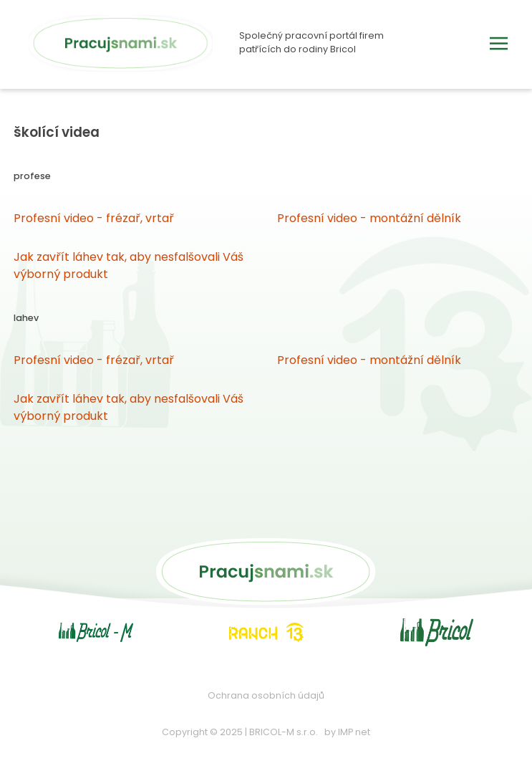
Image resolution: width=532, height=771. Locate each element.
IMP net (354, 732)
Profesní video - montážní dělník (369, 218)
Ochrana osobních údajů (266, 695)
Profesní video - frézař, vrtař (94, 218)
